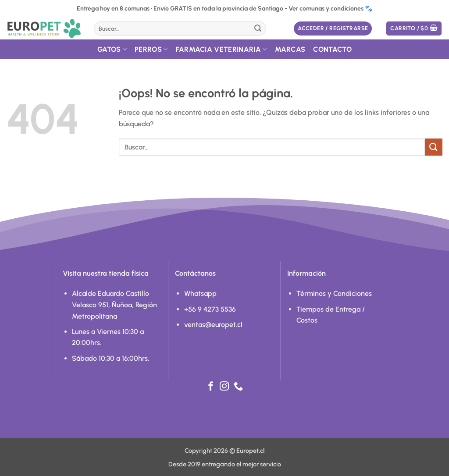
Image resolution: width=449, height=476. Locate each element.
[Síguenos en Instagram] (224, 387)
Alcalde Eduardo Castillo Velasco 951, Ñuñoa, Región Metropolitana (114, 305)
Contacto (332, 49)
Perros (151, 50)
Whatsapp (200, 293)
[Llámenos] (238, 387)
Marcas (290, 49)
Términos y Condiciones (334, 293)
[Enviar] (258, 28)
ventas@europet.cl (213, 325)
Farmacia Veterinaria (221, 50)
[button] (333, 29)
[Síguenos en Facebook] (211, 387)
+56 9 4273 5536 (210, 309)
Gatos (112, 50)
